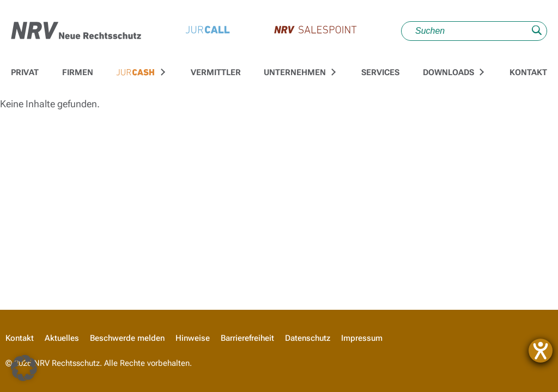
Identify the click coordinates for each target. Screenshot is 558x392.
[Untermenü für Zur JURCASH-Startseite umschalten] (161, 72)
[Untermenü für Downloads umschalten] (480, 72)
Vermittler (216, 72)
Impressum (362, 338)
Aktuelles (62, 338)
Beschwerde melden (127, 338)
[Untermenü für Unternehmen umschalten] (332, 72)
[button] (24, 368)
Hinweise (193, 338)
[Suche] (474, 31)
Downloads (448, 72)
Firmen (78, 72)
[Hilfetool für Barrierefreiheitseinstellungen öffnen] (541, 351)
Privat (25, 72)
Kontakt (528, 72)
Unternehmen (295, 72)
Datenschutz (308, 338)
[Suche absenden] (537, 31)
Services (380, 72)
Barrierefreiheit (247, 338)
